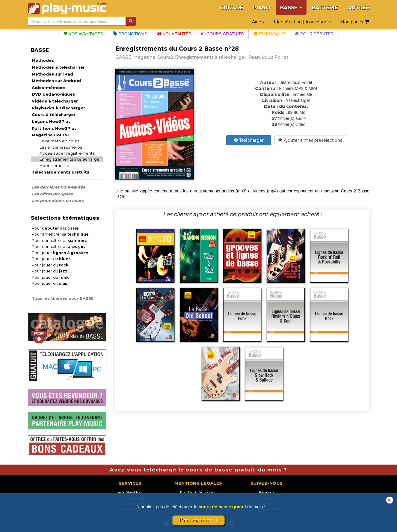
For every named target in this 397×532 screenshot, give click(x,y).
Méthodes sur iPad (52, 74)
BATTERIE (325, 7)
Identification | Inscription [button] (302, 22)
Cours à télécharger (54, 114)
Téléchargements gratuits (61, 172)
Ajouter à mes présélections (310, 140)
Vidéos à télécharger (55, 101)
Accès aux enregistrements (67, 153)
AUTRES (359, 7)
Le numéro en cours (59, 141)
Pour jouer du (51, 259)
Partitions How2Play (54, 128)
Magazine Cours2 (51, 135)
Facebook (267, 492)
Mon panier (355, 22)
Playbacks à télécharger (58, 108)
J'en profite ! (198, 520)
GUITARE (232, 7)
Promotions (130, 34)
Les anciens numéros (61, 147)
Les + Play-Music (130, 492)
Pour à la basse (55, 228)
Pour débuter (314, 34)
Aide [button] (258, 22)
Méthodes (43, 60)
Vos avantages (83, 34)
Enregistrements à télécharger (70, 159)
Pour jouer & (60, 253)
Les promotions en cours (58, 201)
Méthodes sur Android (56, 81)
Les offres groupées (52, 194)
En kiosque (269, 34)
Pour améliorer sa (60, 234)
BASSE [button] (291, 7)
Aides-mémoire (49, 88)
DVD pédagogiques (53, 94)
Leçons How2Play (51, 121)
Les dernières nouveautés (58, 187)
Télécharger (249, 140)
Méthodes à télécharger (58, 67)
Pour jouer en (50, 283)
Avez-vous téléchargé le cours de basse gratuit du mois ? (198, 470)
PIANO (262, 7)
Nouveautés (174, 34)
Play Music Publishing (198, 492)
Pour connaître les (59, 241)
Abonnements (54, 165)
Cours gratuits (222, 34)
